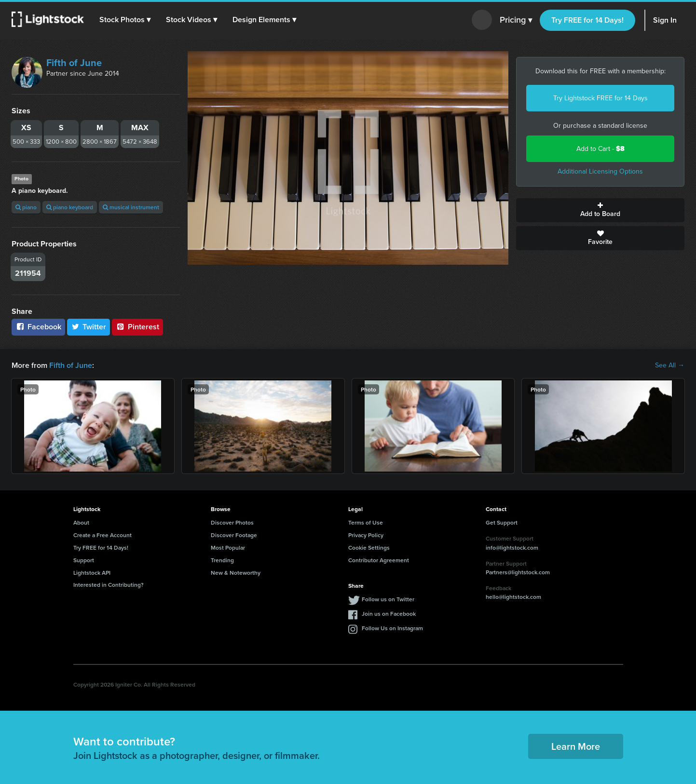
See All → (670, 365)
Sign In (665, 20)
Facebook (38, 327)
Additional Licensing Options (600, 171)
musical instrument (131, 207)
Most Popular (228, 547)
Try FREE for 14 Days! (587, 20)
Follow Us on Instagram (392, 628)
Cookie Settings (369, 547)
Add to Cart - (600, 149)
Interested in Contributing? (109, 585)
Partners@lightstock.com (518, 572)
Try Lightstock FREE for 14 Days (600, 98)
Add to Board (600, 210)
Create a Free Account (102, 535)
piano (26, 207)
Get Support (502, 522)
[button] (125, 20)
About (81, 522)
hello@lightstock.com (513, 597)
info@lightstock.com (512, 547)
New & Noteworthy (236, 573)
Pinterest (137, 327)
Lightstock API (92, 573)
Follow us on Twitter (388, 599)
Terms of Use (366, 522)
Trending (222, 560)
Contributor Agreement (379, 560)
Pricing (516, 20)
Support (84, 560)
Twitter (89, 327)
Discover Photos (232, 522)
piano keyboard (70, 207)
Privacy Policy (366, 535)
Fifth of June (74, 63)
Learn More (576, 746)
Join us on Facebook (389, 614)
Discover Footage (234, 535)
